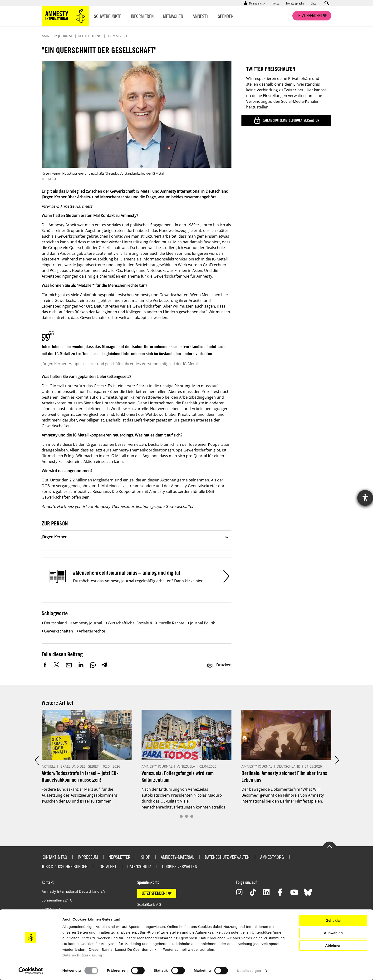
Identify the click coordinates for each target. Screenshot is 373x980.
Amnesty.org (272, 857)
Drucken (219, 665)
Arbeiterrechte (92, 631)
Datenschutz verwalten (227, 857)
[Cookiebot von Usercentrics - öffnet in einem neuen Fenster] (31, 971)
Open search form (327, 3)
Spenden (226, 16)
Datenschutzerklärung (82, 955)
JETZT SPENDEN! (154, 893)
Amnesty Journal (87, 623)
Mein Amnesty (257, 3)
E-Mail (69, 665)
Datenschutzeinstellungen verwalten (290, 120)
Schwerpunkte (108, 16)
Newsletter (119, 857)
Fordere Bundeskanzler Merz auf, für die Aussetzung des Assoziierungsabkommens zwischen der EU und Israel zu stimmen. (80, 795)
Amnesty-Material (177, 857)
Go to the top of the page (329, 846)
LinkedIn (81, 665)
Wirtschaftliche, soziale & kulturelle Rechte (146, 623)
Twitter (57, 665)
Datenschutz (139, 866)
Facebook (45, 665)
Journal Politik (202, 623)
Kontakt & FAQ (54, 857)
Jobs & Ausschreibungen (65, 866)
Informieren (142, 16)
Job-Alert (107, 866)
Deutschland (55, 623)
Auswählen (333, 933)
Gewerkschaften (59, 631)
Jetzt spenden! (309, 16)
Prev (37, 760)
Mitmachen (173, 16)
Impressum (88, 857)
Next (336, 760)
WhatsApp (93, 665)
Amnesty (201, 16)
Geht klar (333, 920)
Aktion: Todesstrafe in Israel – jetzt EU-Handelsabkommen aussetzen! (80, 776)
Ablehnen (333, 945)
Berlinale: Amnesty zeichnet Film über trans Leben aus (284, 776)
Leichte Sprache (295, 3)
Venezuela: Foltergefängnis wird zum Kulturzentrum (178, 776)
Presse (275, 3)
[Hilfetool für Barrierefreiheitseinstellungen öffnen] (365, 498)
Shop (314, 3)
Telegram (104, 665)
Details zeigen (249, 971)
